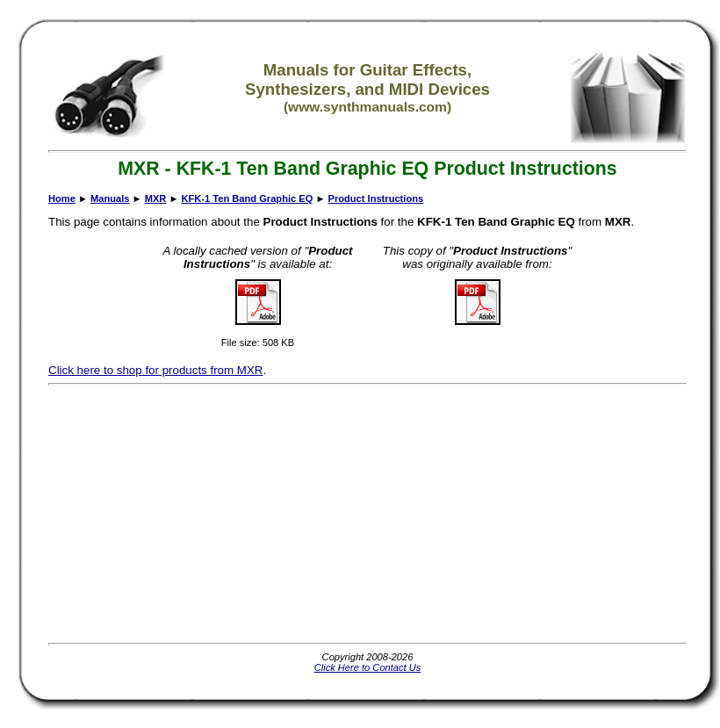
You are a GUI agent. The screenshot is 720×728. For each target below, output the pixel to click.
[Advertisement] (361, 514)
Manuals (110, 198)
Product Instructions (376, 198)
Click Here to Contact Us (368, 667)
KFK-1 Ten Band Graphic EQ (248, 198)
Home (62, 198)
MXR (156, 198)
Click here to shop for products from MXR (155, 370)
